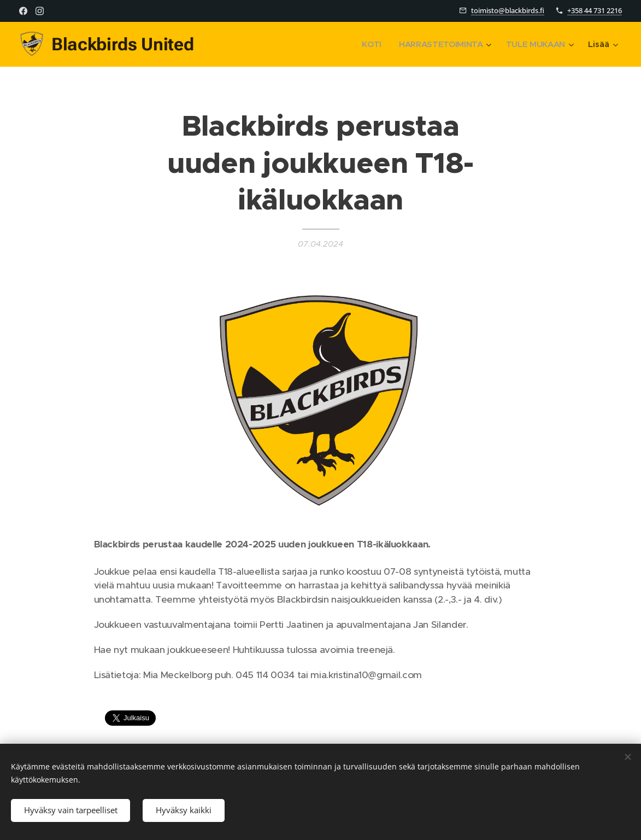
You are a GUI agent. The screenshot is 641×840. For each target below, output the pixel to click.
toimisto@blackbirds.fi (508, 10)
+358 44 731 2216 (595, 10)
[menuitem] (369, 44)
